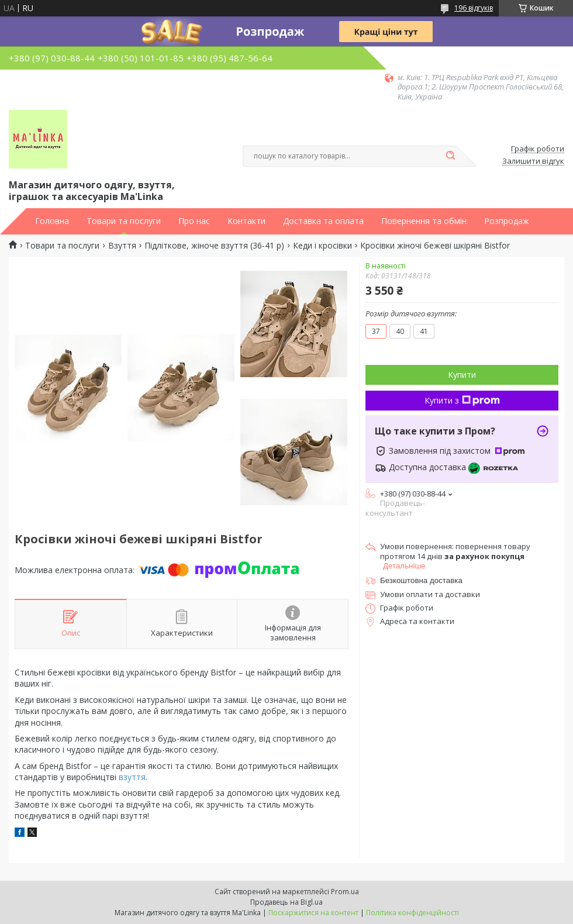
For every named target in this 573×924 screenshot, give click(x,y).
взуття (132, 777)
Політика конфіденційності (413, 913)
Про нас (194, 221)
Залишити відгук (533, 161)
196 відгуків (474, 8)
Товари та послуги (124, 221)
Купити (462, 375)
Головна (52, 221)
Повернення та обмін (424, 221)
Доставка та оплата (323, 221)
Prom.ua (345, 892)
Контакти (246, 221)
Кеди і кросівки (322, 246)
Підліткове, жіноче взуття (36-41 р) (214, 246)
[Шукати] (450, 156)
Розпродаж (507, 221)
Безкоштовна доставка (421, 580)
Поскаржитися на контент (313, 913)
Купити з (462, 400)
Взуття (122, 246)
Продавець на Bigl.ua (286, 902)
